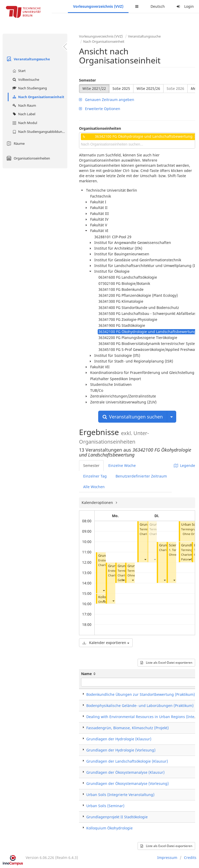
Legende (184, 465)
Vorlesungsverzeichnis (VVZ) (98, 6)
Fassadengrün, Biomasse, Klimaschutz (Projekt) (127, 728)
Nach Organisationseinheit (38, 97)
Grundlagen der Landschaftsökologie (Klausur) (127, 761)
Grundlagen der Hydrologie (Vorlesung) (121, 750)
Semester (87, 80)
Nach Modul (24, 123)
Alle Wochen (94, 487)
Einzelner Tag (95, 476)
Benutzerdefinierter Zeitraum (141, 476)
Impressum (167, 858)
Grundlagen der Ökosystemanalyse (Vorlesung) (127, 783)
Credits (190, 858)
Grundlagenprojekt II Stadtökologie (117, 817)
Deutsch (158, 6)
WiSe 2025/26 (148, 88)
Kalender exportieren (106, 643)
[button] (104, 590)
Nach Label (23, 114)
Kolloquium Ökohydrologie (109, 828)
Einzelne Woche (122, 465)
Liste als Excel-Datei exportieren (166, 663)
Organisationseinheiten (28, 158)
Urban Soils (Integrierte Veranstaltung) (120, 795)
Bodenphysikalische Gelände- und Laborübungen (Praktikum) (140, 706)
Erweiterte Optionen (100, 109)
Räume (15, 143)
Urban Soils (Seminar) (105, 806)
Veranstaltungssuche (28, 59)
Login (184, 6)
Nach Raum (24, 105)
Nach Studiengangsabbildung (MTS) (39, 132)
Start (18, 71)
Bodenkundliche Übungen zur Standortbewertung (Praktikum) (141, 694)
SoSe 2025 (121, 88)
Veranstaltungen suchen (133, 417)
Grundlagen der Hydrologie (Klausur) (119, 739)
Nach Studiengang (29, 88)
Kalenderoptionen (98, 502)
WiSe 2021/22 (94, 88)
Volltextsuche (25, 79)
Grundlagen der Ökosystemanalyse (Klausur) (125, 772)
